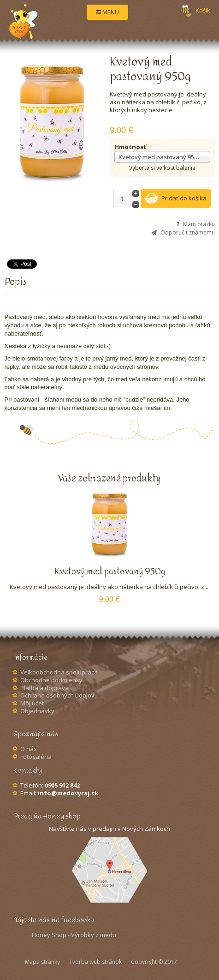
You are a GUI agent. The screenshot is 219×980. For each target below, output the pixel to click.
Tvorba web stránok (95, 962)
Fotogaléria (36, 757)
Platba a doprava (44, 688)
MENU (107, 12)
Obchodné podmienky (51, 680)
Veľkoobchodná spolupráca (59, 672)
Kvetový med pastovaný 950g (110, 572)
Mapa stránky (42, 962)
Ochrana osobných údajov (57, 695)
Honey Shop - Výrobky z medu (74, 935)
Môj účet (32, 703)
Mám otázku (199, 224)
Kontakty (28, 771)
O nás (29, 749)
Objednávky (37, 711)
